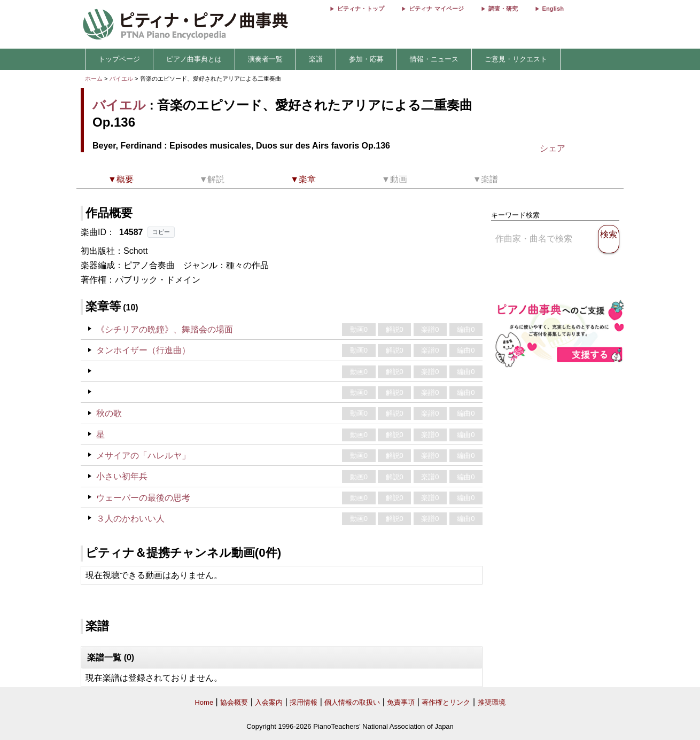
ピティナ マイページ (436, 9)
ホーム (94, 79)
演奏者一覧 (265, 59)
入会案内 (269, 702)
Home (204, 702)
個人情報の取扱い (352, 702)
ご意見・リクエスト (516, 59)
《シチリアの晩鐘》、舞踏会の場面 (165, 329)
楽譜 (316, 59)
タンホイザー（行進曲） (143, 350)
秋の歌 (109, 413)
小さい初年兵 (122, 476)
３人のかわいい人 (130, 519)
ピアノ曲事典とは (194, 59)
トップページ (119, 59)
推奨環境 (492, 702)
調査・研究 (503, 9)
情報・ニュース (434, 59)
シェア (553, 148)
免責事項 (401, 702)
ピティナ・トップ (361, 9)
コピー (161, 232)
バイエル (121, 79)
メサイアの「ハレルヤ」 (143, 455)
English (553, 9)
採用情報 (304, 702)
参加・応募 (366, 59)
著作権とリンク (446, 702)
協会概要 (234, 702)
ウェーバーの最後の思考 (143, 498)
